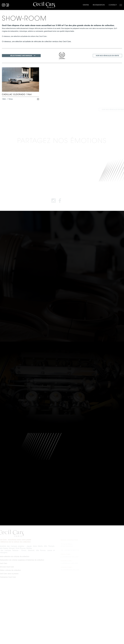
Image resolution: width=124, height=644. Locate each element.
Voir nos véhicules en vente (107, 56)
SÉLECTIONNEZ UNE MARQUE (21, 56)
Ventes (86, 5)
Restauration (99, 5)
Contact (113, 5)
